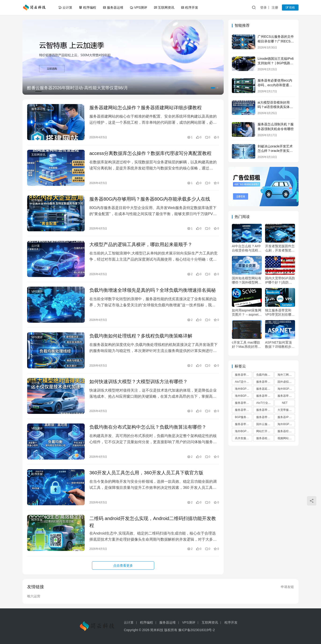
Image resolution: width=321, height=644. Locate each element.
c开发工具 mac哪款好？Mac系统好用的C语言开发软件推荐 (246, 345)
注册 (275, 7)
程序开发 (190, 7)
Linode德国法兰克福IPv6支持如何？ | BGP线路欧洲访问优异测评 (276, 63)
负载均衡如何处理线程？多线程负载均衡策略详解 (141, 336)
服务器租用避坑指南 (265, 438)
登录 (263, 7)
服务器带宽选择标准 (286, 396)
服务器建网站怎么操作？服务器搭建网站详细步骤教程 (146, 108)
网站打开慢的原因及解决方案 (265, 431)
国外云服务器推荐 (265, 424)
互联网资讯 (164, 7)
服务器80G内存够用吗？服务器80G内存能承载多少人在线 (150, 199)
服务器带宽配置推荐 (244, 403)
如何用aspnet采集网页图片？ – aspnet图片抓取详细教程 (247, 313)
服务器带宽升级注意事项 (265, 396)
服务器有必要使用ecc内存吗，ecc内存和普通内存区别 (275, 85)
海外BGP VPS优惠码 (244, 431)
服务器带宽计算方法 (265, 382)
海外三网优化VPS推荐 (286, 375)
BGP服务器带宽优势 (244, 417)
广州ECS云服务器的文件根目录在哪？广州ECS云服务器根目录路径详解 (276, 41)
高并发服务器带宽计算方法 (244, 438)
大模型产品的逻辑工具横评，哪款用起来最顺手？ (141, 244)
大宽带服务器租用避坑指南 (286, 410)
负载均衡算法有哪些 (265, 375)
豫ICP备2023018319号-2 (197, 630)
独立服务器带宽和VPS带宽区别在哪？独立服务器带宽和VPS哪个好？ (280, 313)
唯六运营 (34, 596)
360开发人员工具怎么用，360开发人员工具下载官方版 (146, 473)
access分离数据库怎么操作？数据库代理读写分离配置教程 (150, 153)
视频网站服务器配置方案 (286, 438)
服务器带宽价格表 (265, 417)
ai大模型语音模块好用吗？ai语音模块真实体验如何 (275, 107)
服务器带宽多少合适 (244, 375)
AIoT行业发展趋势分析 (265, 403)
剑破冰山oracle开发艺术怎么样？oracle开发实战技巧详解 (275, 151)
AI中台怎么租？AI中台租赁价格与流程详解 (247, 248)
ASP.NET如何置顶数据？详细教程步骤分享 (280, 345)
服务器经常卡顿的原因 (286, 431)
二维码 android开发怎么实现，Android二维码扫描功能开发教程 (153, 522)
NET (285, 403)
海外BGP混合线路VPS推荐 (286, 424)
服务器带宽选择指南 (244, 424)
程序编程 (88, 7)
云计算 (65, 7)
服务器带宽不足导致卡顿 (265, 410)
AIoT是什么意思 (244, 382)
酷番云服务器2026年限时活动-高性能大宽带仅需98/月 (78, 88)
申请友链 (287, 587)
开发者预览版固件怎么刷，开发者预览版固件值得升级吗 (280, 248)
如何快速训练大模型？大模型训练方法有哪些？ (139, 382)
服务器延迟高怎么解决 (265, 389)
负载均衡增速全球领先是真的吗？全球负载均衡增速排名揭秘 (153, 290)
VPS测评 (139, 7)
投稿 (290, 7)
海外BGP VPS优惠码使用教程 (286, 389)
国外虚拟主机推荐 (286, 382)
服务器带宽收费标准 (244, 410)
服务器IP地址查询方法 (286, 417)
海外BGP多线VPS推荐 (244, 389)
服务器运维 (113, 7)
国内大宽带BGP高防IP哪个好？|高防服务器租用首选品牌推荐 (280, 280)
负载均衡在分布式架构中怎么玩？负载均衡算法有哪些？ (148, 427)
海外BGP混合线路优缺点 (244, 396)
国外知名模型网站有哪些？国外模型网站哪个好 (247, 280)
